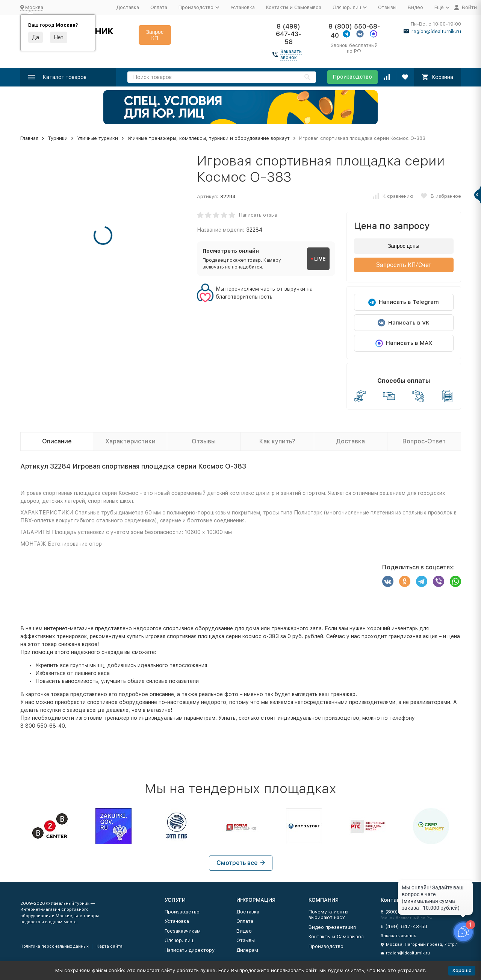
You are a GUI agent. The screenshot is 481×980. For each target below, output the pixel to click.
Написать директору (190, 950)
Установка (243, 7)
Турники (58, 138)
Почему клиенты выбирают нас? (328, 915)
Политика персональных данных (54, 946)
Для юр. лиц (179, 940)
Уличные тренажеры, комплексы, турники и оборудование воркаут (209, 138)
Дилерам (247, 950)
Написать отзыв (258, 215)
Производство (352, 77)
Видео (415, 7)
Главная (29, 138)
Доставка (128, 7)
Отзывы (387, 7)
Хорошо (462, 970)
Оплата (159, 7)
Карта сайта (110, 946)
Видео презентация (332, 927)
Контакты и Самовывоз (294, 7)
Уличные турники (98, 138)
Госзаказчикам (183, 931)
